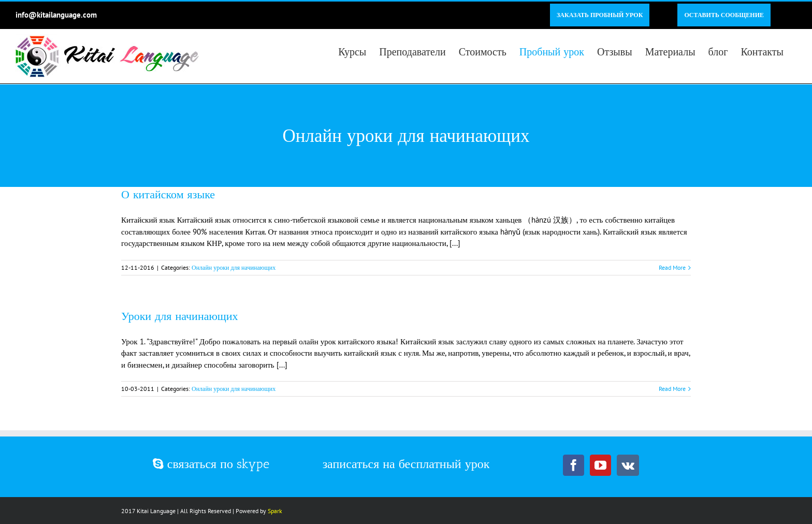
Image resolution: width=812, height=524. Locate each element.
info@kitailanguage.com (56, 15)
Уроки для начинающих (180, 316)
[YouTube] (600, 465)
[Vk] (628, 465)
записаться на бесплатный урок (406, 464)
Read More (672, 267)
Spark (275, 511)
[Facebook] (574, 465)
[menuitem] (600, 15)
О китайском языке (168, 194)
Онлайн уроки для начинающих (234, 267)
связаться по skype (211, 464)
